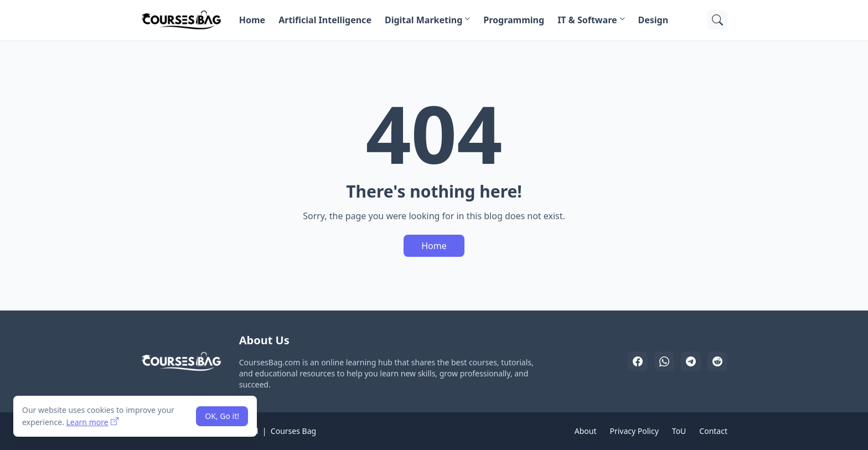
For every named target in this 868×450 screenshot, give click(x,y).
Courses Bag (293, 431)
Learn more (87, 422)
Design (653, 20)
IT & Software (587, 20)
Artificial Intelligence (325, 20)
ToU (679, 431)
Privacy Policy (634, 431)
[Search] (717, 20)
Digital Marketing (423, 20)
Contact (713, 431)
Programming (514, 20)
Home (252, 20)
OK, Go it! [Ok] (222, 416)
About (586, 431)
